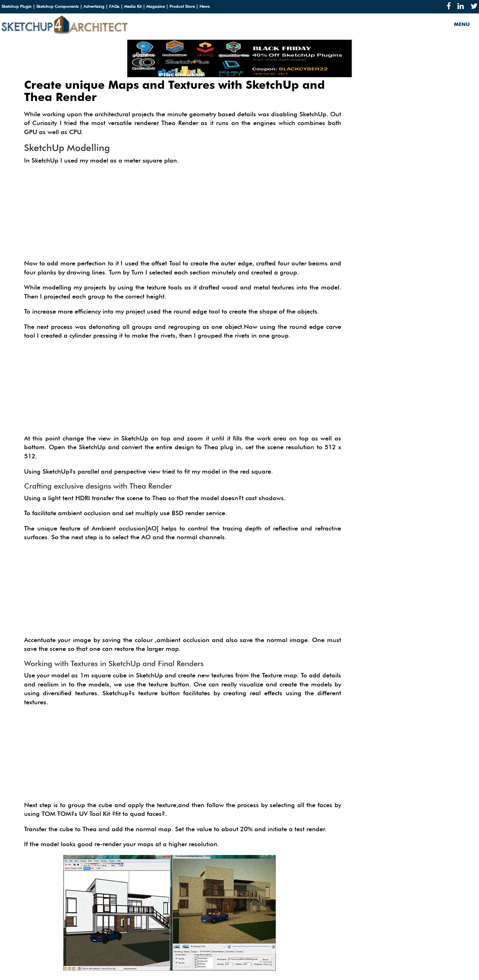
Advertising (94, 6)
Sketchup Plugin (17, 6)
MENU (462, 24)
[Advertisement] (183, 215)
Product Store (182, 6)
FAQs (114, 6)
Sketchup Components (58, 6)
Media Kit (133, 6)
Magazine (156, 6)
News (205, 6)
